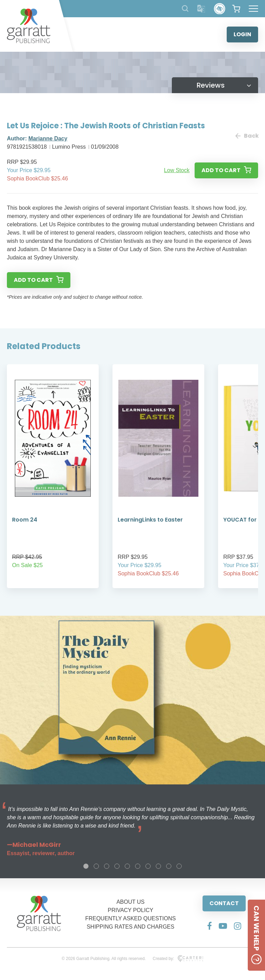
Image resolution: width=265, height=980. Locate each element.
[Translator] (201, 9)
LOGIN (242, 34)
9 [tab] (169, 866)
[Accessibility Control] (220, 9)
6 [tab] (138, 866)
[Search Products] (185, 8)
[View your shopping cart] (236, 9)
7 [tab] (148, 866)
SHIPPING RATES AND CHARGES (130, 927)
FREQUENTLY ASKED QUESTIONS (131, 918)
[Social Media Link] (209, 926)
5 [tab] (127, 866)
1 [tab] (86, 866)
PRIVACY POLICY (130, 910)
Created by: (178, 959)
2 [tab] (96, 866)
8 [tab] (158, 866)
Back (247, 136)
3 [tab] (107, 866)
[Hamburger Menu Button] (253, 9)
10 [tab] (179, 866)
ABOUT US (130, 902)
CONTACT (224, 903)
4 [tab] (117, 866)
